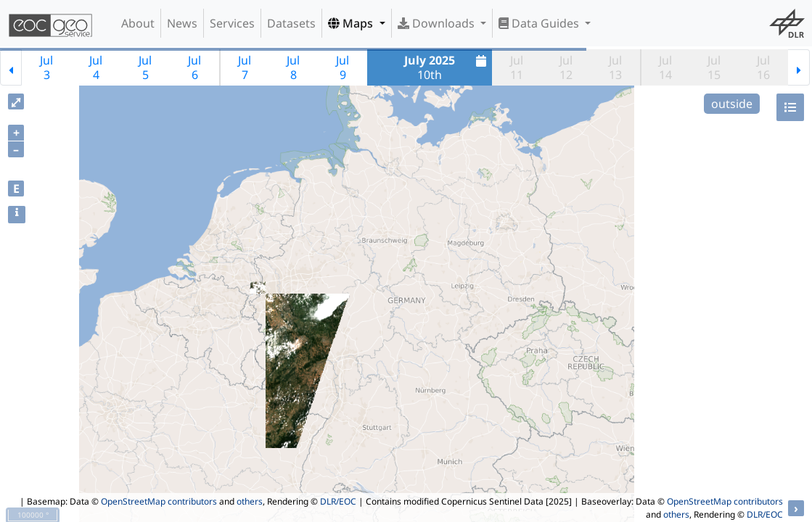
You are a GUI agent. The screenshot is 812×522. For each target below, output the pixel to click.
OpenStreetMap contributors (159, 501)
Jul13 (615, 67)
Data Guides (540, 23)
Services (232, 23)
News (182, 23)
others (250, 501)
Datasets (291, 23)
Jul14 (665, 67)
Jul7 (245, 67)
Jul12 (566, 67)
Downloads (438, 23)
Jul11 (517, 67)
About (138, 23)
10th (447, 67)
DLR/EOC (338, 501)
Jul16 (763, 67)
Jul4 (96, 67)
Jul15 (714, 67)
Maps (352, 23)
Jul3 (46, 67)
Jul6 (194, 67)
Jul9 (343, 67)
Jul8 (293, 67)
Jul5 (145, 67)
